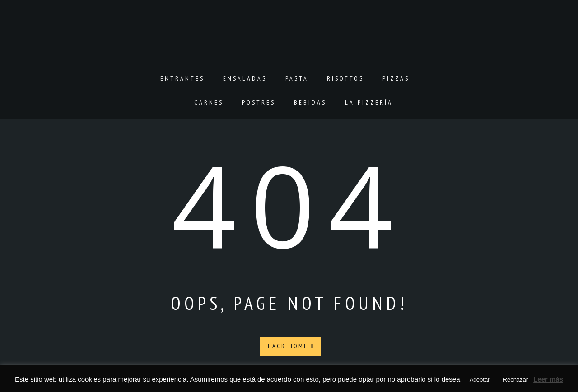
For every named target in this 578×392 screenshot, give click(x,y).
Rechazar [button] (516, 380)
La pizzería (369, 102)
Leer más (548, 379)
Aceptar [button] (480, 380)
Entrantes (182, 78)
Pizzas (396, 78)
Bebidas (310, 102)
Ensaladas (245, 78)
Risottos (345, 78)
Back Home (291, 346)
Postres (259, 102)
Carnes (209, 102)
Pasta (297, 78)
